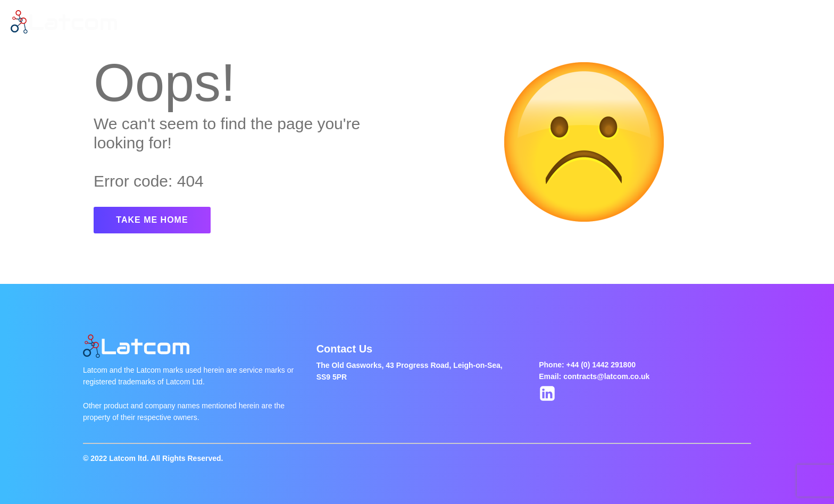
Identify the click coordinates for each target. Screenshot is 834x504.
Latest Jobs (290, 22)
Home (192, 22)
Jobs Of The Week (368, 22)
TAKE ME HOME (152, 220)
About (235, 22)
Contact (438, 22)
